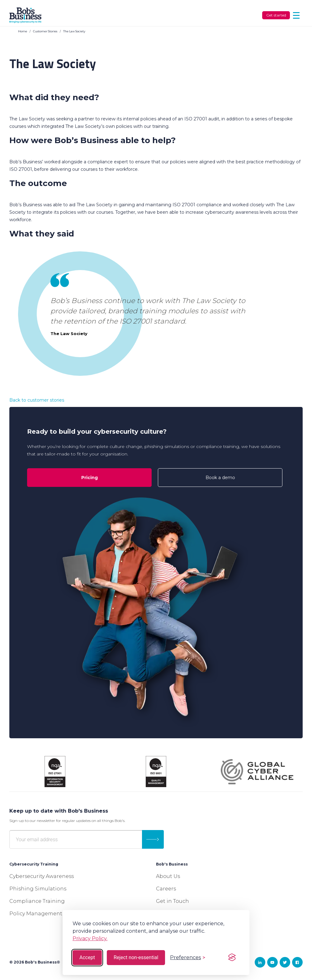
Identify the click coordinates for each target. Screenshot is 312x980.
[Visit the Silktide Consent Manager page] (232, 958)
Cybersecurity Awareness (42, 876)
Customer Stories (45, 31)
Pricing (90, 478)
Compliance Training (37, 901)
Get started (276, 15)
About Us (168, 876)
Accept (87, 957)
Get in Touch (173, 901)
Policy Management (36, 914)
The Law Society (74, 31)
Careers (166, 889)
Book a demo (220, 478)
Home (23, 31)
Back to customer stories (37, 400)
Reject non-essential (136, 957)
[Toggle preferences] (187, 957)
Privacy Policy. (90, 938)
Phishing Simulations (38, 889)
